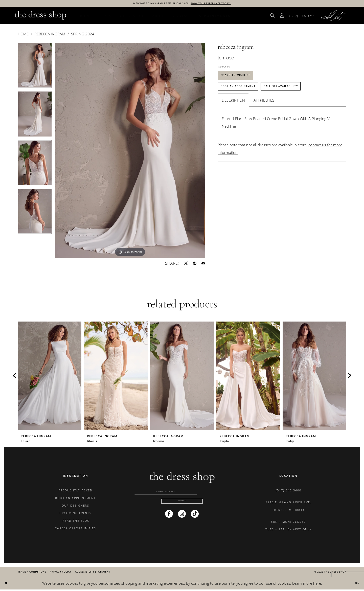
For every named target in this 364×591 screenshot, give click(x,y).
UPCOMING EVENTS (76, 514)
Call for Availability (309, 99)
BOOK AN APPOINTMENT (75, 499)
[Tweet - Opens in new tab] (186, 264)
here (317, 584)
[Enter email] (182, 494)
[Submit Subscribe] (182, 509)
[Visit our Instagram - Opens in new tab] (182, 523)
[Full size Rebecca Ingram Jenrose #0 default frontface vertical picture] (130, 152)
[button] (282, 17)
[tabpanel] (35, 68)
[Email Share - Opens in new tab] (203, 264)
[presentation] (50, 377)
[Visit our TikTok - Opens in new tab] (195, 523)
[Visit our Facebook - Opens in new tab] (169, 523)
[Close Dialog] (8, 585)
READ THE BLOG (76, 522)
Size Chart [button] (227, 69)
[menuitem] (272, 17)
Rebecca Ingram (50, 35)
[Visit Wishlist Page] (334, 17)
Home (23, 35)
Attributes (264, 115)
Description (233, 115)
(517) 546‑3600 (288, 492)
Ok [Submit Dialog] (355, 584)
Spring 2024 (83, 35)
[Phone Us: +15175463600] (303, 17)
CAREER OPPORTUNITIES (76, 529)
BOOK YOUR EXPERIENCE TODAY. (227, 4)
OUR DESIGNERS (76, 507)
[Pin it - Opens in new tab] (195, 264)
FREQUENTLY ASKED (75, 492)
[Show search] (272, 17)
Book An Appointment (247, 99)
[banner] (41, 17)
